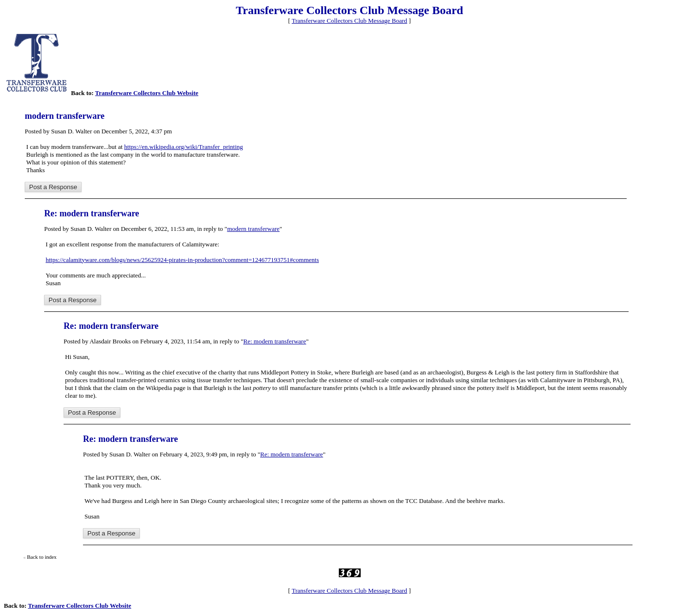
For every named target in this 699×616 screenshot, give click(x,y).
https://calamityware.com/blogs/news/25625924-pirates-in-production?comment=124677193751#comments (182, 260)
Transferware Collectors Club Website (147, 93)
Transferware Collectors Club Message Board (349, 21)
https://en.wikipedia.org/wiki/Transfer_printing (184, 147)
